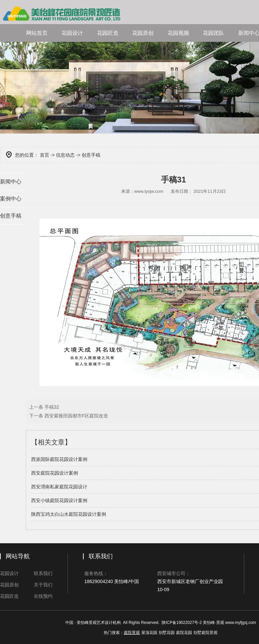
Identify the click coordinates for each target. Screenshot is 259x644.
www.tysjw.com (149, 191)
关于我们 (43, 585)
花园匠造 (108, 33)
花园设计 (72, 33)
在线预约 (43, 596)
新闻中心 (11, 182)
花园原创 (143, 33)
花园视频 (178, 33)
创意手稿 (11, 216)
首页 (45, 155)
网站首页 (37, 33)
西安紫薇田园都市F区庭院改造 (76, 416)
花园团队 (213, 33)
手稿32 (51, 407)
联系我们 (43, 573)
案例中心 (11, 199)
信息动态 (65, 155)
